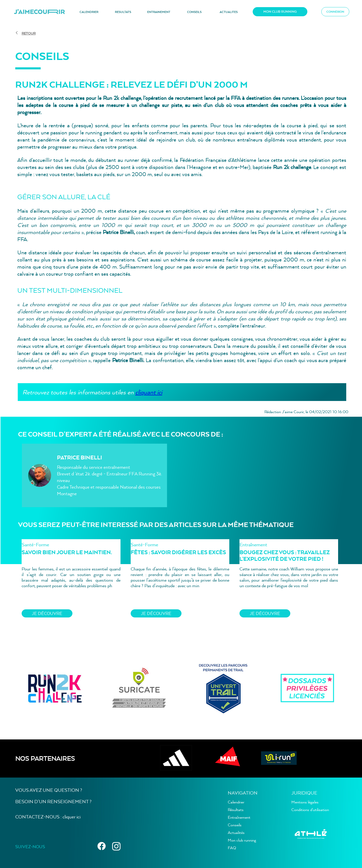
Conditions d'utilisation (310, 810)
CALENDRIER (89, 12)
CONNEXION (335, 12)
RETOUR (29, 33)
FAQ (232, 848)
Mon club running (242, 840)
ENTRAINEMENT (159, 12)
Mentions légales (305, 802)
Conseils (235, 825)
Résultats (236, 810)
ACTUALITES (229, 12)
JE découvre (47, 613)
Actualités (236, 832)
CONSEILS (194, 12)
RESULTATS (123, 12)
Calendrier (236, 802)
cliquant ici (149, 392)
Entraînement (239, 817)
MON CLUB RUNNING (280, 12)
